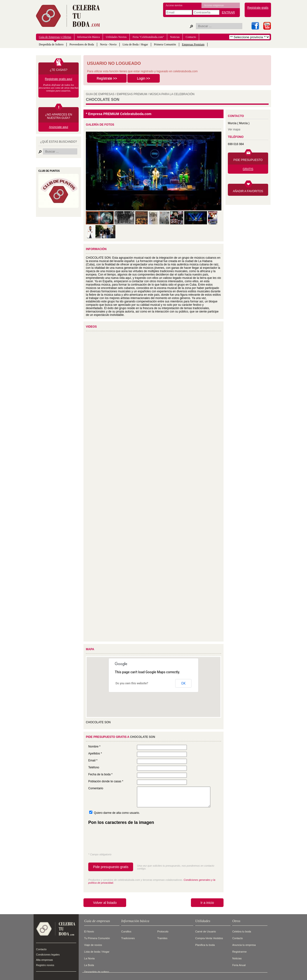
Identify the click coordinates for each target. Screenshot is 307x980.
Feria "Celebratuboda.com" (148, 37)
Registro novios (45, 965)
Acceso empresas (214, 5)
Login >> (144, 78)
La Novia (89, 958)
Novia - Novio (108, 44)
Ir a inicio (207, 903)
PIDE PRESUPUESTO (248, 160)
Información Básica (89, 37)
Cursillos (126, 931)
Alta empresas (44, 960)
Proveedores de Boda (82, 44)
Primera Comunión (165, 44)
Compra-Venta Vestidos (209, 938)
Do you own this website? (132, 683)
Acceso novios (174, 5)
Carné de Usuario (206, 931)
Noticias (175, 37)
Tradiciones (128, 938)
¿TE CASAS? (58, 70)
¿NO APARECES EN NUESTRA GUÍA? (59, 116)
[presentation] (125, 840)
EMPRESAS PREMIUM (132, 94)
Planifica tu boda (205, 945)
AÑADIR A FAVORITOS (248, 191)
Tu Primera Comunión (97, 938)
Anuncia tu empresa (244, 945)
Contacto (191, 37)
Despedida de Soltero (51, 44)
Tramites (162, 938)
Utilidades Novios (116, 37)
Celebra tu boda (242, 931)
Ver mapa (234, 129)
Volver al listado (105, 903)
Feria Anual (239, 965)
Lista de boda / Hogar (97, 952)
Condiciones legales (48, 955)
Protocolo (163, 931)
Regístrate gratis (258, 8)
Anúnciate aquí (59, 127)
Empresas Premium (193, 44)
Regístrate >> (107, 78)
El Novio (89, 931)
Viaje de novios (93, 945)
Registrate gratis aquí (59, 79)
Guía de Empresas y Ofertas (55, 37)
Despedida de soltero (97, 972)
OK (183, 683)
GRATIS (248, 169)
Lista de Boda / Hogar (135, 44)
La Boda (89, 965)
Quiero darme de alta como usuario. (117, 813)
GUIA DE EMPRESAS (100, 94)
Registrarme (239, 952)
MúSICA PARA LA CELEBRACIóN (172, 94)
